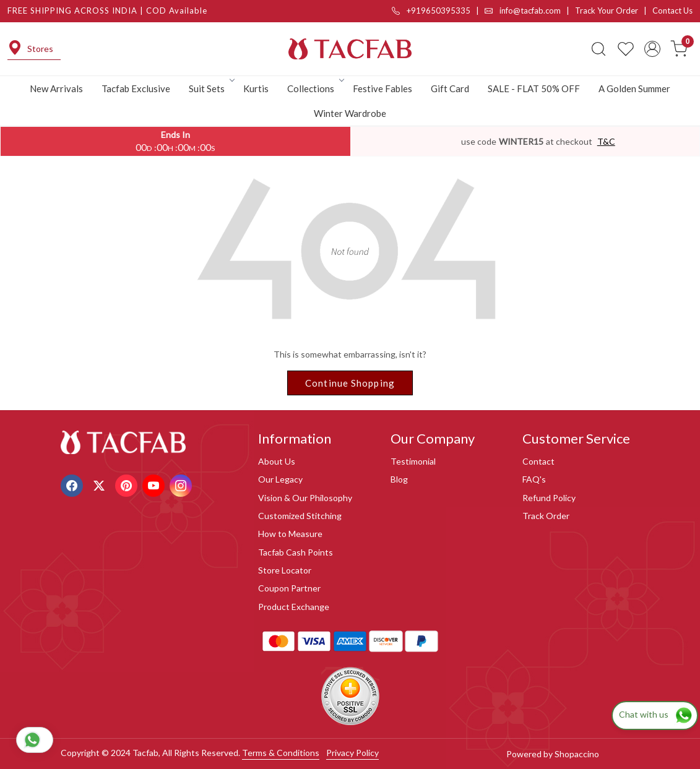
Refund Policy (549, 498)
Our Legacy (280, 479)
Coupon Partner (289, 588)
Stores (30, 49)
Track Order (546, 516)
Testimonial (413, 461)
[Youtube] (155, 484)
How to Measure (290, 534)
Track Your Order (607, 11)
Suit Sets (211, 88)
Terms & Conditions (281, 753)
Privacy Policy (352, 753)
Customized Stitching (300, 516)
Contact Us (672, 11)
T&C (606, 141)
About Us (277, 461)
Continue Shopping (350, 383)
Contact (538, 461)
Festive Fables (382, 88)
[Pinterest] (128, 484)
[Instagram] (182, 484)
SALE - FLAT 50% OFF (534, 88)
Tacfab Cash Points (296, 552)
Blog (399, 479)
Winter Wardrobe (350, 113)
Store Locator (285, 570)
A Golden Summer (634, 88)
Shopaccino (577, 754)
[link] (598, 49)
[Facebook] (73, 484)
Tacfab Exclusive (136, 88)
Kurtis (256, 88)
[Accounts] (652, 49)
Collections (315, 88)
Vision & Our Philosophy (305, 498)
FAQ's (534, 479)
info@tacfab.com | (530, 11)
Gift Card (450, 88)
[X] (101, 484)
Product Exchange (294, 607)
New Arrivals (56, 88)
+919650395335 (431, 11)
